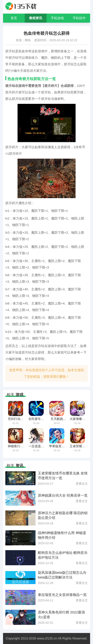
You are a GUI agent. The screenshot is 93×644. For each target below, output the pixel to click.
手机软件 (79, 18)
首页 (14, 18)
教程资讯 (36, 18)
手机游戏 (57, 18)
